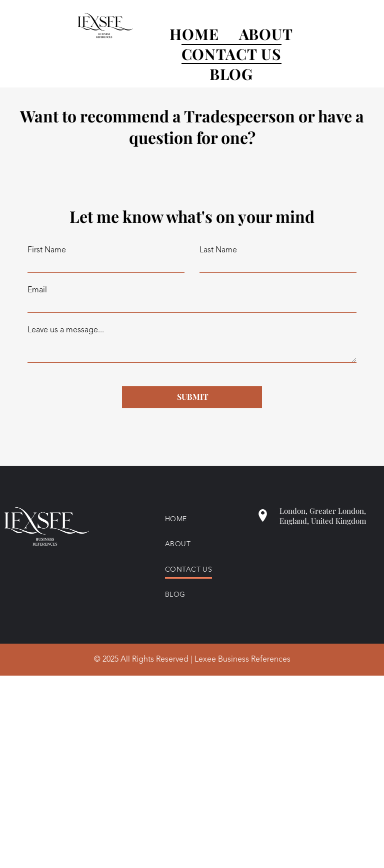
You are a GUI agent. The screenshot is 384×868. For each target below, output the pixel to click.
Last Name (218, 250)
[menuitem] (184, 34)
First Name (47, 250)
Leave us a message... (66, 330)
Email (37, 290)
